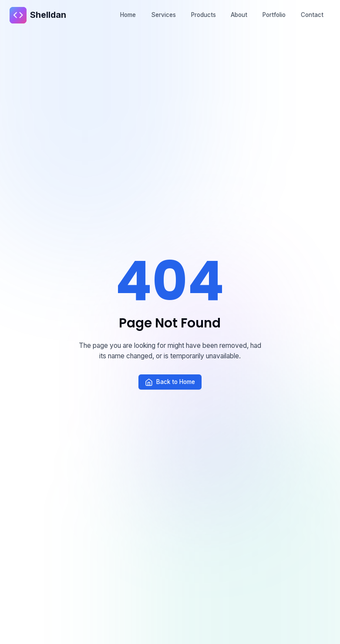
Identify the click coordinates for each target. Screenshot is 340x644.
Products (204, 15)
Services (163, 15)
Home (128, 15)
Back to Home (170, 382)
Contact (312, 15)
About (239, 15)
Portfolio (274, 15)
